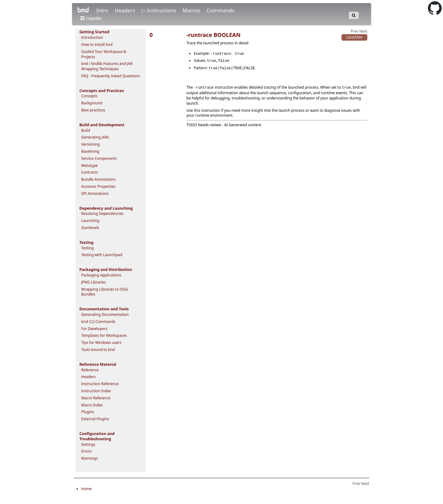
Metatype (89, 165)
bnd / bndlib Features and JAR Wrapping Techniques (107, 66)
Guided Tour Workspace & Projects (104, 54)
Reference (90, 370)
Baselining (90, 151)
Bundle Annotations (98, 179)
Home (86, 489)
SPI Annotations (95, 194)
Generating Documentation (105, 314)
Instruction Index (96, 391)
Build (86, 130)
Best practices (93, 110)
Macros (192, 10)
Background (92, 103)
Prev (355, 31)
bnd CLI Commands (98, 322)
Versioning (90, 144)
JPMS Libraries (94, 282)
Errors (86, 451)
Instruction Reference (100, 384)
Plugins (88, 412)
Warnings (90, 458)
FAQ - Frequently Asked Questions (111, 76)
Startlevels (90, 228)
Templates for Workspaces (104, 335)
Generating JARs (95, 137)
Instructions (162, 10)
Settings (88, 444)
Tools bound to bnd (98, 350)
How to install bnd (97, 44)
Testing (88, 248)
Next (363, 31)
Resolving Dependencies (102, 214)
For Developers (94, 329)
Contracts (90, 172)
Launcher (355, 37)
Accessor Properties (98, 186)
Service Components (99, 158)
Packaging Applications (101, 275)
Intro (103, 10)
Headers (126, 10)
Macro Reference (96, 398)
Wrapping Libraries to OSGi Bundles (105, 292)
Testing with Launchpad (102, 255)
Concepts (89, 96)
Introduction (92, 37)
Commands (221, 10)
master (91, 18)
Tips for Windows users (101, 343)
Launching (90, 221)
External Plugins (95, 419)
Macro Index (92, 405)
